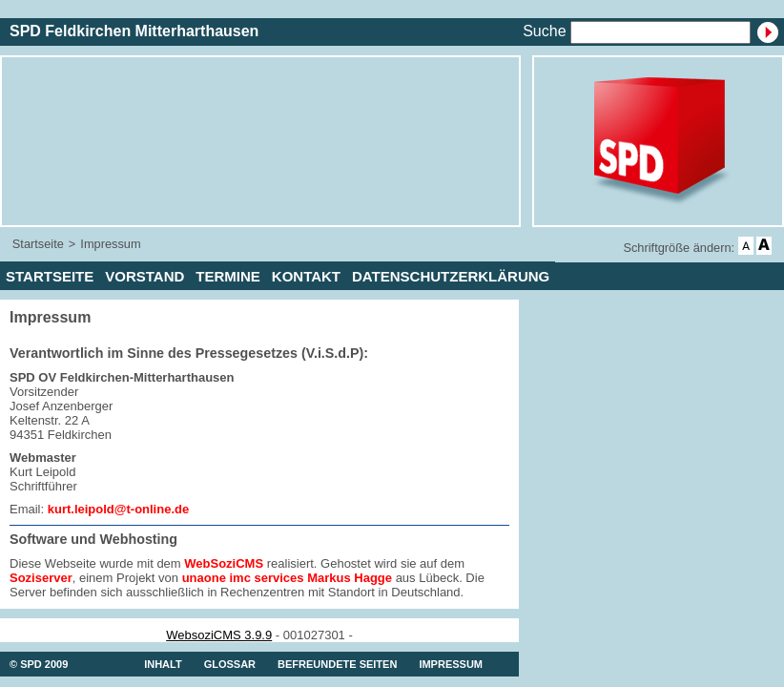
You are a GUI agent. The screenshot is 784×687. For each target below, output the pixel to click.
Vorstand (144, 276)
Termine (228, 276)
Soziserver (41, 578)
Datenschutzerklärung (451, 276)
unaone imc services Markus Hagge (287, 578)
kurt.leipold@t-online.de (118, 509)
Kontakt (306, 276)
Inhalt (163, 664)
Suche (544, 32)
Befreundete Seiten (337, 664)
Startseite (38, 244)
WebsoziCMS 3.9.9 (219, 635)
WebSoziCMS (224, 563)
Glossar (230, 664)
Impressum (110, 244)
